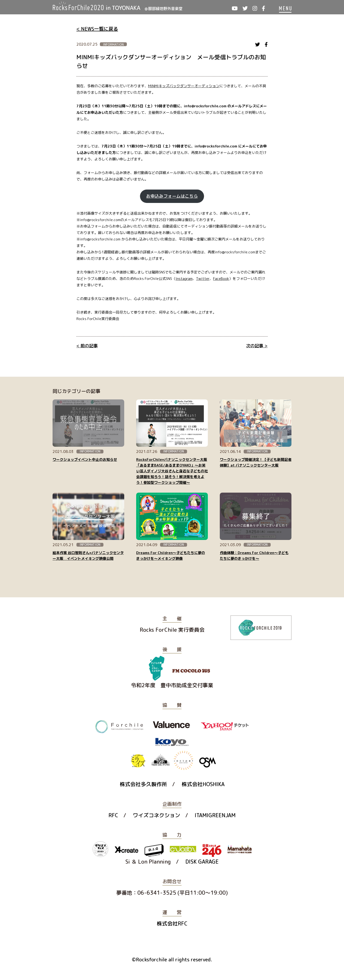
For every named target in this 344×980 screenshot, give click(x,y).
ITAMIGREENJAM (215, 815)
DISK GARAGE (202, 862)
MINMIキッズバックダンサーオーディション (184, 86)
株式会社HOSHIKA (203, 784)
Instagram (184, 279)
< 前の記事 (87, 346)
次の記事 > (257, 346)
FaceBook (221, 279)
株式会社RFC (172, 923)
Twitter (203, 279)
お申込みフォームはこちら (172, 196)
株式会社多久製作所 (143, 784)
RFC (113, 815)
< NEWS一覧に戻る (97, 29)
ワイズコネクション (156, 815)
